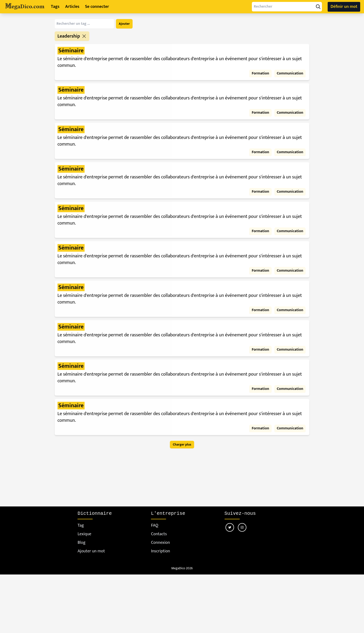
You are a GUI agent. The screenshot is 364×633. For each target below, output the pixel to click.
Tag (81, 526)
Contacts (159, 534)
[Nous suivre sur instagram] (242, 527)
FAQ (155, 526)
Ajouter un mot (91, 551)
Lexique (84, 534)
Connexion (160, 543)
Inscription (160, 551)
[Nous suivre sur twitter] (230, 527)
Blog (81, 543)
